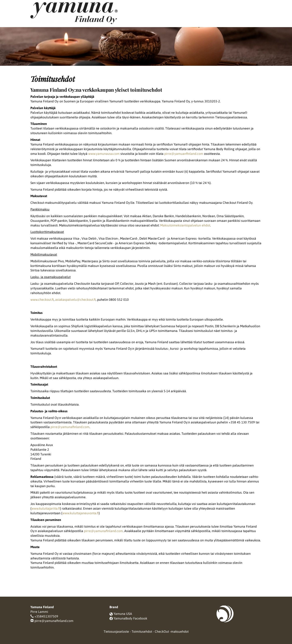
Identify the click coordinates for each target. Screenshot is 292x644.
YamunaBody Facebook (130, 618)
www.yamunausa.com (104, 154)
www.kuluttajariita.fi (46, 508)
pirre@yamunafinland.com (70, 427)
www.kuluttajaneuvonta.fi (81, 513)
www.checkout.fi (42, 300)
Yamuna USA (123, 614)
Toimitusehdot (142, 631)
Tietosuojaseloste (116, 631)
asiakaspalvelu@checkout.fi (75, 300)
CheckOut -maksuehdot (172, 631)
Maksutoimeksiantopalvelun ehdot (185, 225)
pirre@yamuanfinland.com (184, 154)
